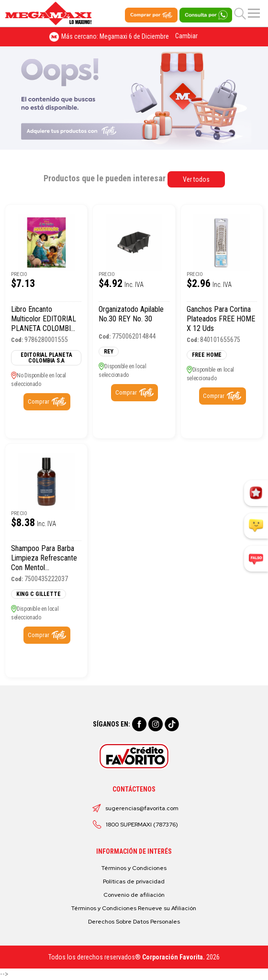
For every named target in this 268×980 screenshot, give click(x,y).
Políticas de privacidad (134, 881)
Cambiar (186, 36)
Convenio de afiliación (134, 895)
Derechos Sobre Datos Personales (134, 922)
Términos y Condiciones (134, 868)
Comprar (39, 402)
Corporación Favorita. (173, 957)
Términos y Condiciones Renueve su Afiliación (134, 908)
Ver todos (196, 179)
